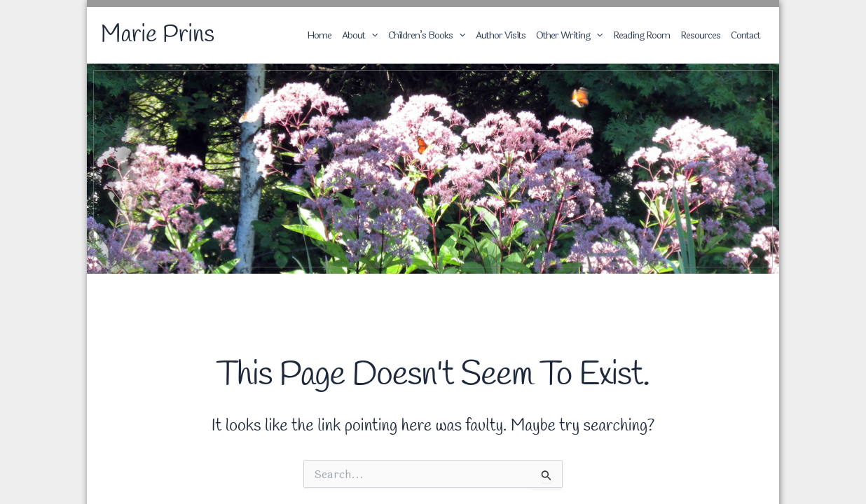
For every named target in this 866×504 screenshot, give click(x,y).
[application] (371, 36)
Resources (700, 35)
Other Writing (569, 35)
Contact (745, 35)
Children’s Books (427, 35)
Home (319, 35)
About (360, 35)
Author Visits (501, 35)
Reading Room (641, 35)
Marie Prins (158, 35)
